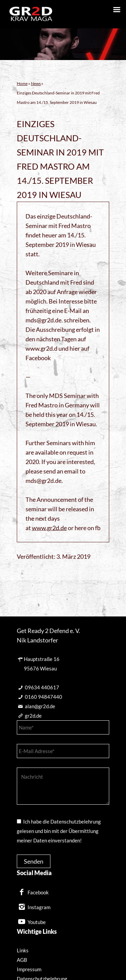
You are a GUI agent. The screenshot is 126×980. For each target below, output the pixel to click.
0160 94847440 (44, 697)
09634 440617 (42, 687)
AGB (22, 960)
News (36, 83)
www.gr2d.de (49, 528)
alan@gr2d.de (40, 706)
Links (23, 950)
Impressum (29, 969)
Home (22, 83)
